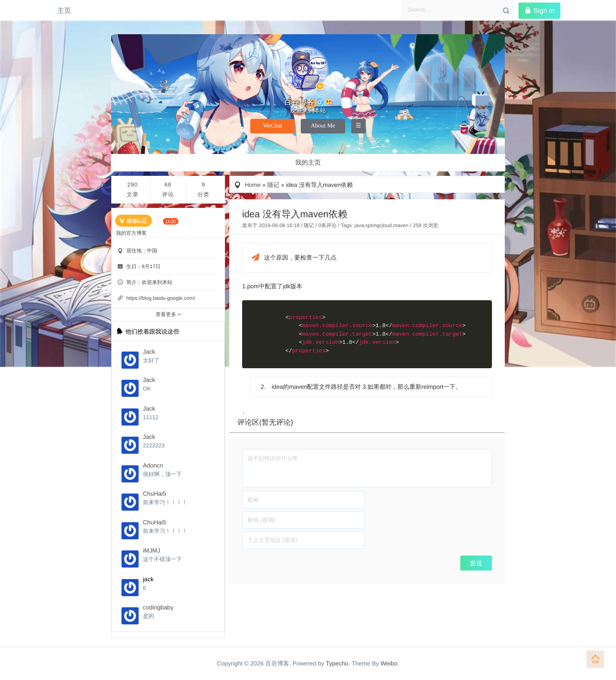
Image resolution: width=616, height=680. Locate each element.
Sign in (539, 11)
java (359, 225)
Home (253, 185)
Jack (149, 352)
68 (168, 191)
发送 (476, 563)
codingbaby (158, 607)
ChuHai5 (154, 494)
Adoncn (153, 465)
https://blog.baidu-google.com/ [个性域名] (161, 298)
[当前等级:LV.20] (171, 221)
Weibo (389, 663)
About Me (323, 126)
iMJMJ (151, 550)
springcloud (378, 225)
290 (133, 191)
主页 (64, 10)
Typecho (337, 663)
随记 (273, 185)
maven (401, 225)
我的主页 (308, 163)
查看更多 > (168, 314)
